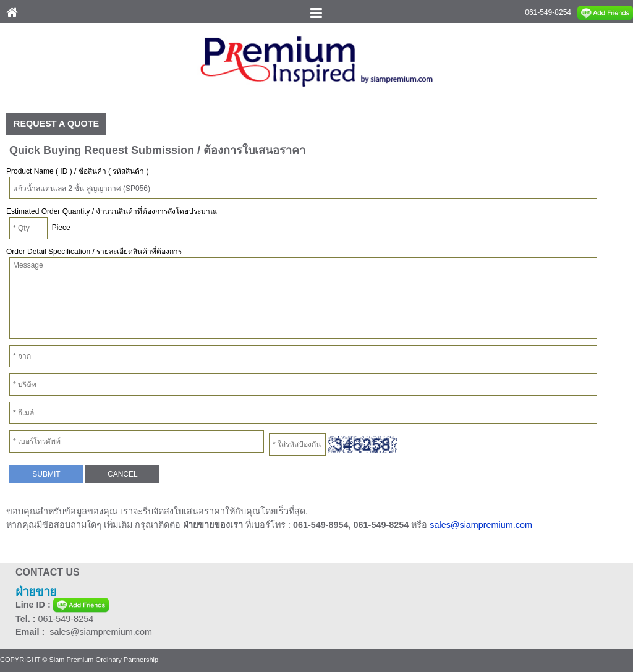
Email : (32, 632)
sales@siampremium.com (481, 525)
